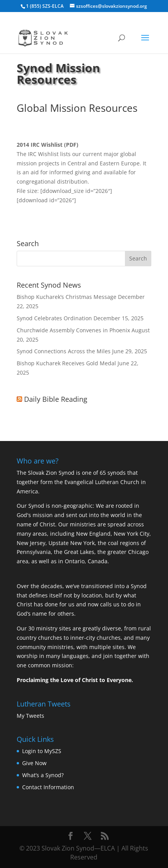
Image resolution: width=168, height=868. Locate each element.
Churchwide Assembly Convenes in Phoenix (73, 330)
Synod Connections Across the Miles (64, 351)
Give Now (34, 763)
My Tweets (30, 716)
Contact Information (48, 787)
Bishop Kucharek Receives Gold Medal (66, 363)
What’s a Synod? (43, 775)
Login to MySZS (42, 751)
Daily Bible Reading (56, 399)
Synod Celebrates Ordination (54, 318)
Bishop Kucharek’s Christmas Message (67, 297)
